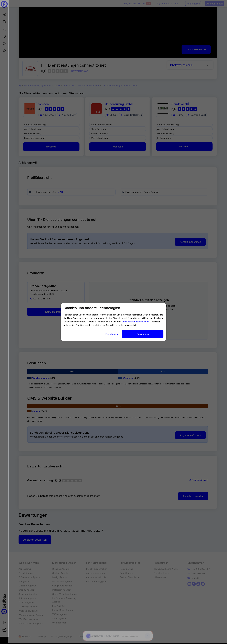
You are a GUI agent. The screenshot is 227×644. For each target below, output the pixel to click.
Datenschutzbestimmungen (135, 321)
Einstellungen (112, 334)
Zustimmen (143, 334)
